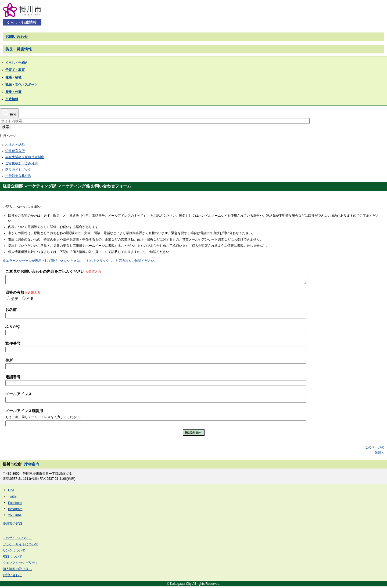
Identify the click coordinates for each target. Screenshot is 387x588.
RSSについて (12, 558)
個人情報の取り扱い (17, 571)
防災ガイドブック (18, 170)
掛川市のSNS (12, 525)
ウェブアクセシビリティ (20, 564)
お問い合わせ (17, 37)
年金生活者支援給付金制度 (25, 157)
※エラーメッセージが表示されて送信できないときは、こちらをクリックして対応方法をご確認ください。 (80, 261)
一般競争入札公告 (18, 176)
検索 (6, 127)
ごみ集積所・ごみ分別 (21, 163)
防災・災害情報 (19, 49)
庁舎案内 (32, 466)
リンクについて (14, 552)
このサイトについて (17, 539)
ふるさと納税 (15, 145)
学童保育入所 (15, 151)
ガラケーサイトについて (20, 546)
